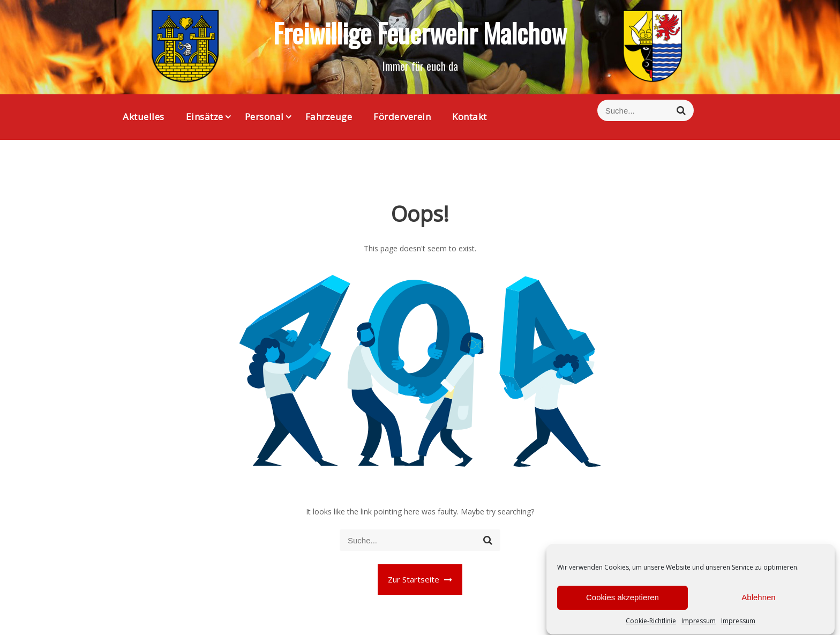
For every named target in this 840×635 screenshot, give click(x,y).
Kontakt (470, 117)
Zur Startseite (420, 579)
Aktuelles (144, 117)
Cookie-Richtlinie (651, 629)
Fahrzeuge (329, 117)
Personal (264, 117)
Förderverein (402, 117)
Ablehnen (758, 605)
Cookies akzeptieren (622, 605)
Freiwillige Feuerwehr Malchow (420, 32)
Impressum (699, 629)
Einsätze (205, 117)
